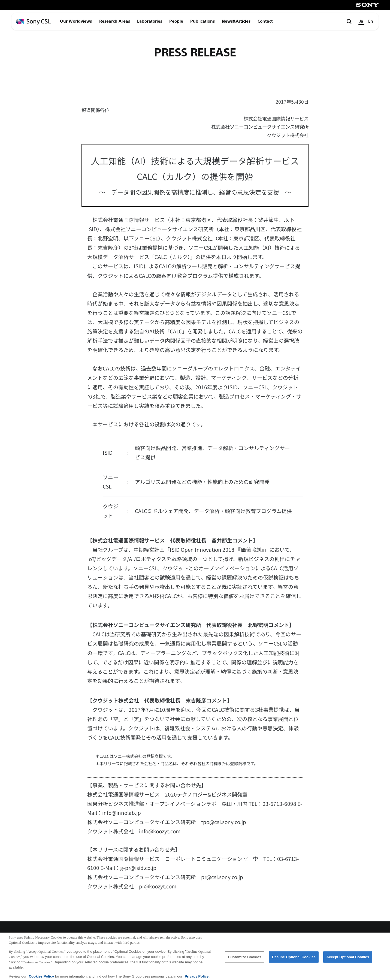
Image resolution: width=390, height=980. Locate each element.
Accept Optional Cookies (348, 959)
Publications (202, 21)
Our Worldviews (76, 21)
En (371, 21)
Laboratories (150, 21)
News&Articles (236, 21)
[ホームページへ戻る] (33, 22)
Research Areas (115, 21)
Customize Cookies (244, 959)
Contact (265, 21)
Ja (361, 21)
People (176, 21)
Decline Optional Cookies (294, 959)
